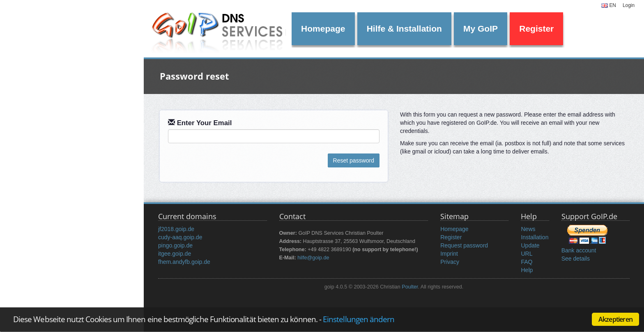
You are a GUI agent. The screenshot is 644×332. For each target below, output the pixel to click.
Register (536, 29)
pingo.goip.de (175, 245)
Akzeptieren (615, 319)
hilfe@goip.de (313, 258)
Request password (464, 245)
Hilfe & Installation (404, 29)
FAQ (527, 262)
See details (576, 259)
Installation (535, 237)
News (528, 229)
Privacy (450, 262)
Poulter (410, 287)
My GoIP (481, 29)
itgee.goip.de (175, 254)
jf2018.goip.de (176, 229)
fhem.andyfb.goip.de (184, 262)
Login (629, 5)
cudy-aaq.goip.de (180, 237)
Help (527, 270)
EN (609, 5)
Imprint (449, 254)
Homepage (323, 29)
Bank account (579, 250)
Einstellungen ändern (359, 319)
